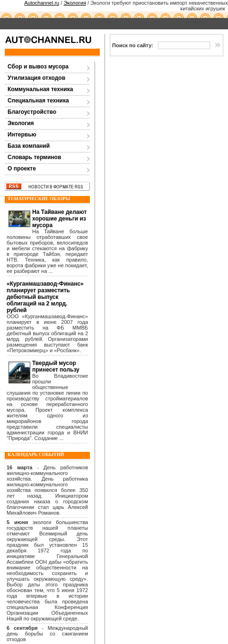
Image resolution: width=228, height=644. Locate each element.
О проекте (22, 169)
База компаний (29, 146)
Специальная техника (38, 101)
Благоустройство (32, 112)
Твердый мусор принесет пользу (56, 366)
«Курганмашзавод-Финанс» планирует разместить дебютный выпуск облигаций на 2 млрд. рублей (45, 297)
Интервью (22, 135)
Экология (75, 3)
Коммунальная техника (40, 89)
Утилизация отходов (36, 78)
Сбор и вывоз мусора (38, 67)
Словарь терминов (34, 157)
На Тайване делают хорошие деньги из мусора (59, 219)
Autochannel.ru (42, 3)
